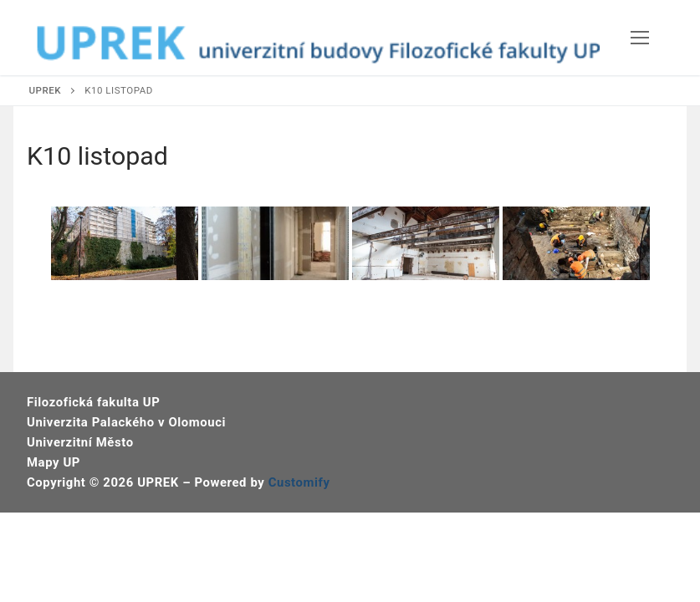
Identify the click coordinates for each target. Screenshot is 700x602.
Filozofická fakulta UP (93, 402)
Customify (299, 482)
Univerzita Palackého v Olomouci (126, 422)
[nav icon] (640, 38)
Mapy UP (54, 462)
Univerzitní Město (80, 442)
